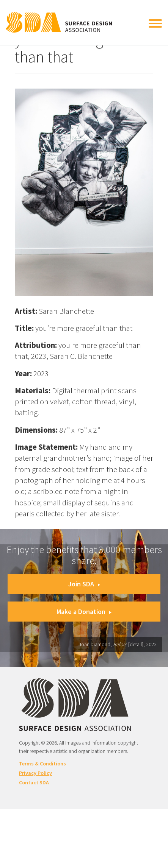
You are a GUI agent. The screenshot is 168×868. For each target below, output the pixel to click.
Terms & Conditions (42, 764)
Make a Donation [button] (84, 612)
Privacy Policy (35, 773)
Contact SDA (34, 782)
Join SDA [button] (84, 584)
